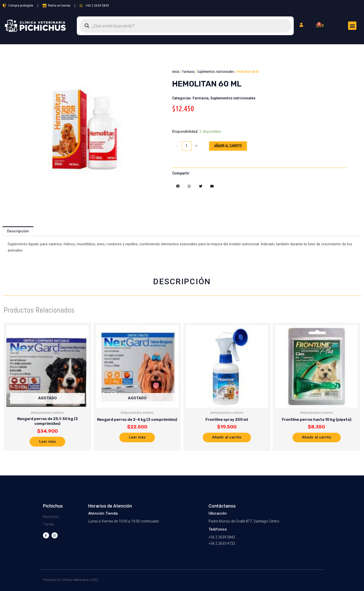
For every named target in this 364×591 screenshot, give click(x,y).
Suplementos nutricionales (216, 71)
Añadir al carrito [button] (227, 437)
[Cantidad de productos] (187, 146)
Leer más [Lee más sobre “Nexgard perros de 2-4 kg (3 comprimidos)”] (137, 437)
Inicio (176, 71)
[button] (352, 26)
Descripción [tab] (18, 231)
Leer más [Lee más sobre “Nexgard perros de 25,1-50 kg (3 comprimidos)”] (48, 442)
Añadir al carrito (228, 146)
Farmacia (188, 71)
